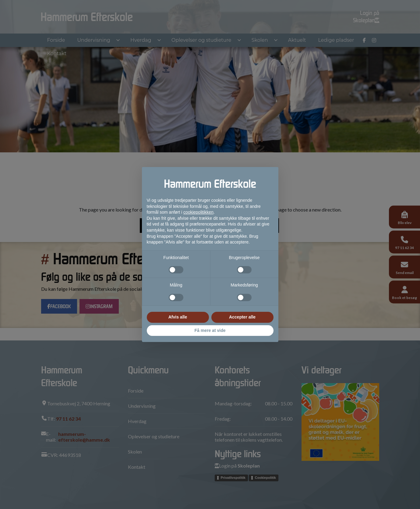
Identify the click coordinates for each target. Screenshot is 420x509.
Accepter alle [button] (242, 317)
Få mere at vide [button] (210, 330)
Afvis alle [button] (178, 317)
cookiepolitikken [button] (198, 212)
